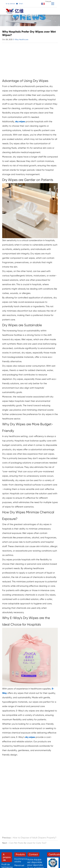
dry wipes (20, 122)
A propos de (7, 857)
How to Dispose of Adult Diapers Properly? (35, 838)
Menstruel (19, 865)
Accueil (22, 20)
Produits (20, 854)
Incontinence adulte (21, 860)
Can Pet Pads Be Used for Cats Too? (28, 843)
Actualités (37, 20)
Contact (33, 854)
